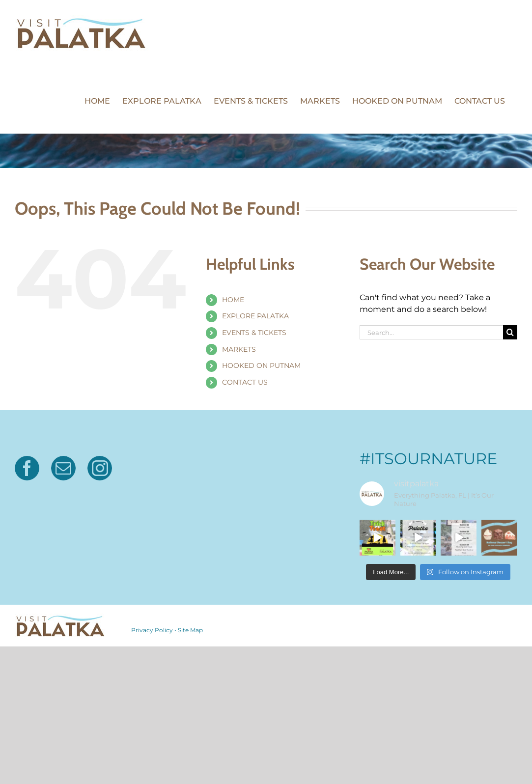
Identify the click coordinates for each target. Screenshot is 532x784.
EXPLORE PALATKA (255, 316)
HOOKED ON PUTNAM (261, 365)
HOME (233, 300)
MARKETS (239, 349)
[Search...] (431, 332)
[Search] (510, 332)
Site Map (190, 630)
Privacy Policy (152, 630)
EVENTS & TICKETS (254, 333)
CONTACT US (245, 382)
